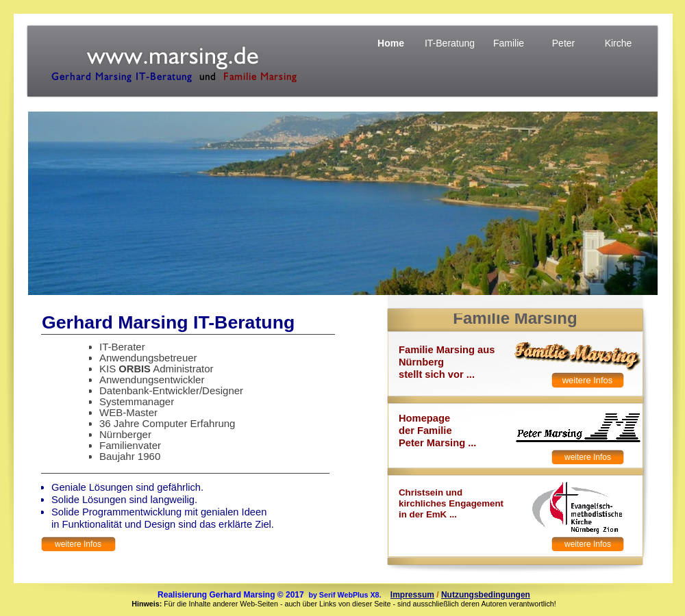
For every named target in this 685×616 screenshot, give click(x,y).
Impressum (412, 595)
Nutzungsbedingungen (486, 595)
